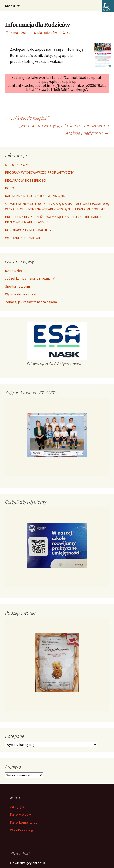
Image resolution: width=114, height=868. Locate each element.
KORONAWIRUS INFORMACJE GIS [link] (29, 230)
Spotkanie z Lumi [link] (18, 286)
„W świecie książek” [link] (27, 118)
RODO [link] (10, 188)
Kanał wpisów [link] (20, 814)
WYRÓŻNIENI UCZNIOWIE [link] (23, 238)
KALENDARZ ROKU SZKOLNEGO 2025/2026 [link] (36, 196)
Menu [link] (10, 6)
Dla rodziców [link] (47, 33)
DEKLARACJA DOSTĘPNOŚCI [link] (26, 180)
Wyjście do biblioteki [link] (21, 294)
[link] (108, 6)
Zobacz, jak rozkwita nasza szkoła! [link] (31, 302)
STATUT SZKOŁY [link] (17, 165)
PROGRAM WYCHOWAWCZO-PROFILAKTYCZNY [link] (39, 172)
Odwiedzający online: (27, 863)
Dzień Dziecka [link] (16, 271)
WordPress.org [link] (22, 830)
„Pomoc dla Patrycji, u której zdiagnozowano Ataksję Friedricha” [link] (64, 129)
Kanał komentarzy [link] (24, 822)
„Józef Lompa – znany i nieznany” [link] (30, 278)
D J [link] (68, 33)
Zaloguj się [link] (18, 807)
